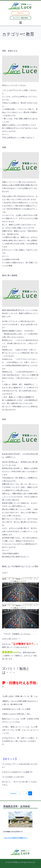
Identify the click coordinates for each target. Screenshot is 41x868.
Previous (13, 793)
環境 (4, 419)
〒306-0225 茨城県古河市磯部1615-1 (16, 838)
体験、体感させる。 (11, 51)
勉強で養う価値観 (10, 275)
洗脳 (4, 147)
